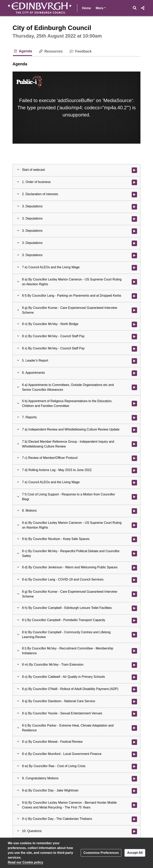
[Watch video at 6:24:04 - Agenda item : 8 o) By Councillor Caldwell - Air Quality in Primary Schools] (134, 677)
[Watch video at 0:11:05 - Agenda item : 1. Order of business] (134, 182)
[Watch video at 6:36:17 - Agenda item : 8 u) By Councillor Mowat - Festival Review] (134, 742)
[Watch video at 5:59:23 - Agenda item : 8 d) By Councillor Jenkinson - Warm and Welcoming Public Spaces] (134, 568)
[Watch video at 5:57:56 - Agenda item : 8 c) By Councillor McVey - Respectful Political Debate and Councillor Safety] (134, 554)
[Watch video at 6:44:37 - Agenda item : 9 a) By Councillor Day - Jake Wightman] (134, 791)
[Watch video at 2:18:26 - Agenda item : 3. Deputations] (134, 243)
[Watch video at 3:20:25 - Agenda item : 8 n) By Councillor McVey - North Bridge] (134, 324)
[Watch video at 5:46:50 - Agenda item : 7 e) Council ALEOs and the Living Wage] (134, 483)
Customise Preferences (101, 853)
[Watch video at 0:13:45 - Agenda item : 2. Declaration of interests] (134, 195)
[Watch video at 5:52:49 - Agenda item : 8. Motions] (134, 511)
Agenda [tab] (23, 51)
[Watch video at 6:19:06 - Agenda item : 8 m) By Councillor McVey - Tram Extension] (134, 665)
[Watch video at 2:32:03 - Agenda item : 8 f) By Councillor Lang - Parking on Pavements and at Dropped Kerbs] (134, 296)
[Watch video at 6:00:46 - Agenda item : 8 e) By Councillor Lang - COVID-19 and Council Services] (134, 580)
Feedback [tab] (80, 51)
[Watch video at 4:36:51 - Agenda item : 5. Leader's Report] (134, 361)
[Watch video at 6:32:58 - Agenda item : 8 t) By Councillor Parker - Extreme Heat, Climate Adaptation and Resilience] (134, 728)
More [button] (101, 8)
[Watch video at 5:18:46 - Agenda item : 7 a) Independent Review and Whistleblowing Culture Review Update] (134, 430)
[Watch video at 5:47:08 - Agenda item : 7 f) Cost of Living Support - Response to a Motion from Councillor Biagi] (134, 497)
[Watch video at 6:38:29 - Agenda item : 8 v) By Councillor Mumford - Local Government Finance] (134, 754)
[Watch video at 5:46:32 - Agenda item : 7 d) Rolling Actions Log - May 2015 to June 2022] (134, 470)
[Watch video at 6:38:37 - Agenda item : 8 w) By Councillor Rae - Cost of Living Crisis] (134, 767)
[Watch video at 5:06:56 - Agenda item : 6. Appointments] (134, 373)
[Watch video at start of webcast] (134, 170)
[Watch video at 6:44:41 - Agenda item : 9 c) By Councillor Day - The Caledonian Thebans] (134, 819)
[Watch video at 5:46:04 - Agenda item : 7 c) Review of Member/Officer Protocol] (134, 458)
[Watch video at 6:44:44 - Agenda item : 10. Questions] (134, 831)
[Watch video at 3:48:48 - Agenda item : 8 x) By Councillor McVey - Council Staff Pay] (134, 337)
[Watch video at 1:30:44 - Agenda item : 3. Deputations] (134, 219)
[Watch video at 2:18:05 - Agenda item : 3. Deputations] (134, 231)
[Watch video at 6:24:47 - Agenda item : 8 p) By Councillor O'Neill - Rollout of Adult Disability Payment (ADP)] (134, 689)
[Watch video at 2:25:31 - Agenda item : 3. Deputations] (134, 256)
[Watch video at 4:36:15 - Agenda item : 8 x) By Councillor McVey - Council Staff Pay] (134, 349)
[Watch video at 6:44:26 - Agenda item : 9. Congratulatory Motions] (134, 779)
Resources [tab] (51, 51)
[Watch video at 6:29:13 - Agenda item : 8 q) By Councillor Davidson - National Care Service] (134, 702)
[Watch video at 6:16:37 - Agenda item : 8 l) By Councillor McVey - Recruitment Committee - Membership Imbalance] (134, 651)
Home (86, 8)
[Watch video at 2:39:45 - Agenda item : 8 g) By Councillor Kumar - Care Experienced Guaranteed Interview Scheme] (134, 310)
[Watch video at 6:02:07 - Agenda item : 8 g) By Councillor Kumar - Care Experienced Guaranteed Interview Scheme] (134, 594)
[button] (135, 8)
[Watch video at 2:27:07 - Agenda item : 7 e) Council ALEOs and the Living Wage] (134, 268)
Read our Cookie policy (25, 862)
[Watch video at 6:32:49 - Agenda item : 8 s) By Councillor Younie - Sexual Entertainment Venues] (134, 714)
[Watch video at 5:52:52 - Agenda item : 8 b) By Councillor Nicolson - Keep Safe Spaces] (134, 539)
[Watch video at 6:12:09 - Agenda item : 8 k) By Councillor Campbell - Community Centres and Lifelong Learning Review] (134, 635)
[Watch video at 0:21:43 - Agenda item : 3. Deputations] (134, 207)
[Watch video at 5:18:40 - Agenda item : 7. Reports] (134, 418)
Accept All (135, 853)
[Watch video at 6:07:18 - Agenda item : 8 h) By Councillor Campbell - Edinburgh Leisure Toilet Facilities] (134, 608)
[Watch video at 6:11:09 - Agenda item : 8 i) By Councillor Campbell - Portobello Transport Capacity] (134, 620)
